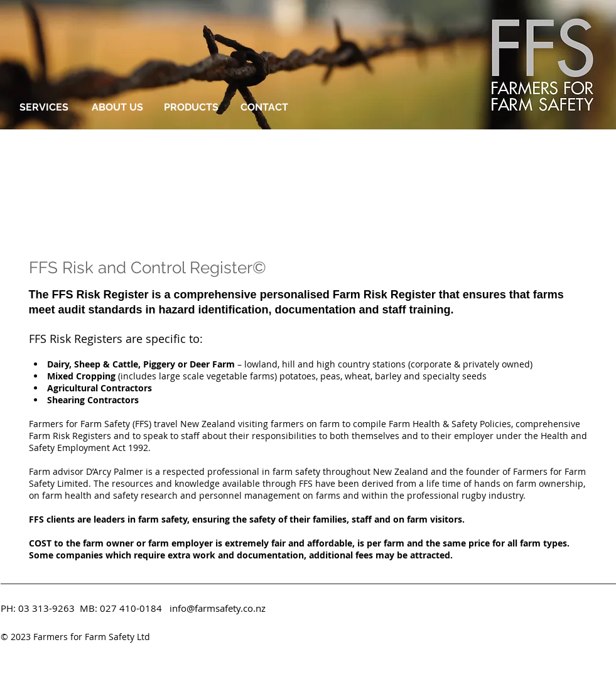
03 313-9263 (46, 608)
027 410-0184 (131, 608)
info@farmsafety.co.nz (218, 608)
